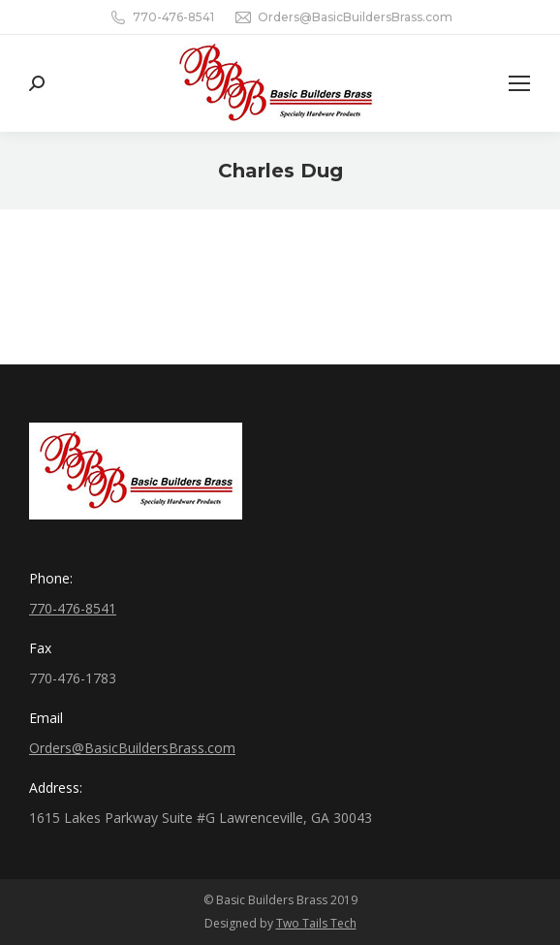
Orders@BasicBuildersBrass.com (355, 17)
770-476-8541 (173, 17)
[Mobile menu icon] (519, 83)
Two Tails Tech (316, 923)
